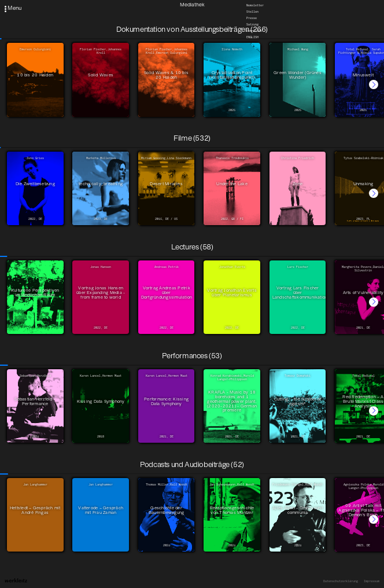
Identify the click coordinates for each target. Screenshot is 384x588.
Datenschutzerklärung (341, 581)
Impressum (372, 581)
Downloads (254, 31)
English (252, 37)
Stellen (252, 12)
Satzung (252, 24)
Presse (252, 18)
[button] (374, 84)
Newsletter (255, 5)
